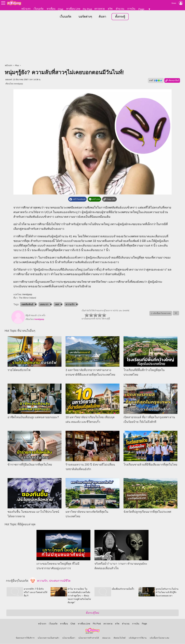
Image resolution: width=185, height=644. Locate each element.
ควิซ (110, 9)
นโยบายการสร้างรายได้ (89, 638)
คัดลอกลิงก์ (172, 81)
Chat (60, 9)
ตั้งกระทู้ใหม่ (92, 613)
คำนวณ (120, 9)
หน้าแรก (26, 9)
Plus (17, 66)
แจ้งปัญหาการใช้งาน (138, 638)
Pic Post (87, 9)
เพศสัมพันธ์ (27, 304)
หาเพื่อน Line (73, 9)
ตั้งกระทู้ (120, 17)
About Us (106, 638)
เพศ (57, 304)
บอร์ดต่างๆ (85, 17)
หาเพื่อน (51, 9)
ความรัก (70, 304)
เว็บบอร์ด (39, 9)
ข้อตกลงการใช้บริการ (25, 638)
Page (141, 9)
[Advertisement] (93, 43)
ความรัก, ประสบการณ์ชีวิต (50, 581)
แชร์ (156, 81)
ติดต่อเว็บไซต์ (120, 638)
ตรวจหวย (100, 9)
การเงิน (131, 9)
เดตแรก (44, 304)
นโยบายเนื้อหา (69, 638)
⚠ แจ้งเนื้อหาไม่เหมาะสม (161, 313)
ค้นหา (102, 17)
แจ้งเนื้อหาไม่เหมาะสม (159, 638)
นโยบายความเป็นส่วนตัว (48, 638)
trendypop (18, 84)
